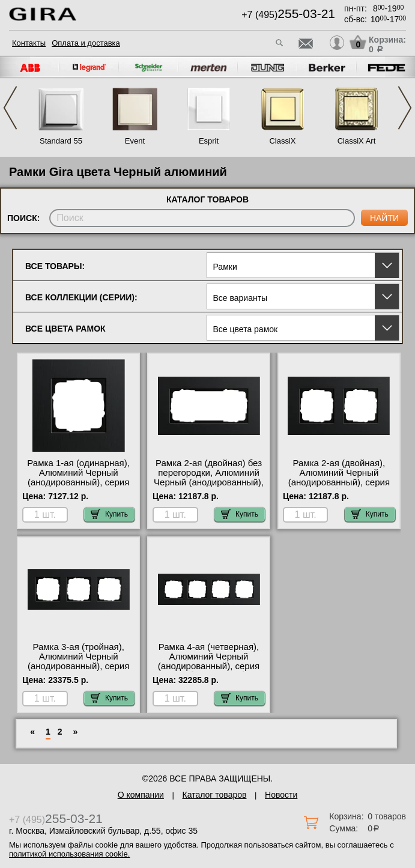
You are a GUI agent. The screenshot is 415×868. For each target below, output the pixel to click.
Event (135, 141)
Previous (10, 108)
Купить (109, 514)
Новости (281, 795)
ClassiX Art (357, 141)
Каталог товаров (215, 795)
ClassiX (282, 141)
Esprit (209, 141)
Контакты (29, 43)
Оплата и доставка (86, 43)
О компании (141, 795)
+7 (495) (288, 15)
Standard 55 (61, 141)
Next (405, 108)
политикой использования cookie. (69, 854)
